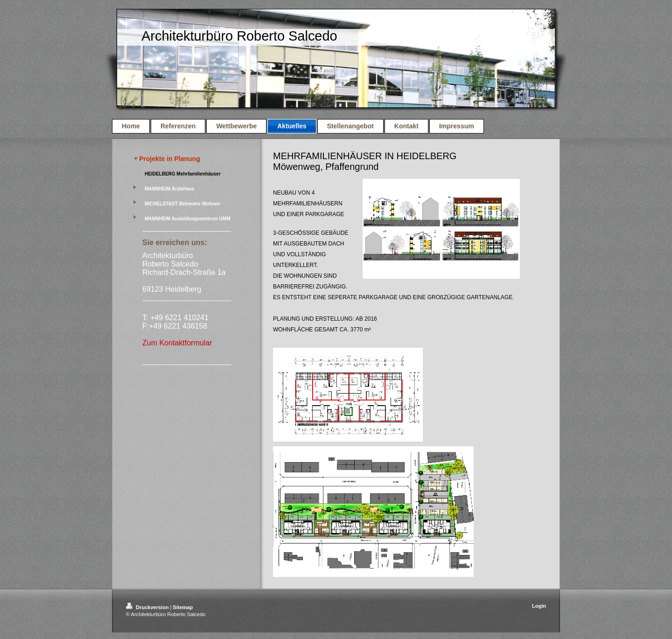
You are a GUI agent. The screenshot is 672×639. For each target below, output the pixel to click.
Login (539, 606)
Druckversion (148, 607)
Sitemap (183, 607)
